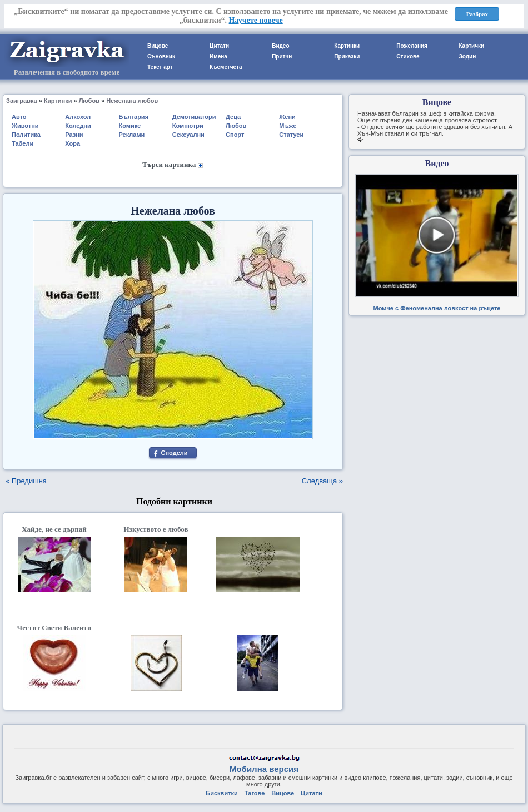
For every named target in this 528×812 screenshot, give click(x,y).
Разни (74, 135)
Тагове (255, 793)
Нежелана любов (132, 101)
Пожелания (412, 46)
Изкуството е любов (156, 529)
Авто (19, 117)
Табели (23, 143)
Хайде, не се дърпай (54, 529)
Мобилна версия (264, 769)
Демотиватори (194, 117)
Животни (25, 126)
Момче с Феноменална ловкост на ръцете (437, 308)
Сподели (174, 453)
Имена (218, 56)
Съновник (161, 56)
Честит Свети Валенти (54, 628)
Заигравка (22, 101)
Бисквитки (221, 793)
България (134, 117)
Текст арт (160, 67)
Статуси (291, 135)
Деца (233, 117)
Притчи (282, 56)
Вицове (158, 46)
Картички (471, 46)
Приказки (347, 56)
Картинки (347, 46)
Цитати (219, 46)
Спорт (235, 135)
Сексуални (188, 135)
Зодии (467, 56)
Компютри (188, 126)
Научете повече (256, 20)
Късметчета (226, 67)
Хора (73, 143)
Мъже (288, 126)
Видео (280, 46)
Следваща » (322, 481)
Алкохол (78, 117)
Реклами (132, 135)
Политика (26, 135)
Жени (287, 117)
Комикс (130, 126)
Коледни (78, 126)
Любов (89, 101)
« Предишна (26, 481)
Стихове (408, 56)
